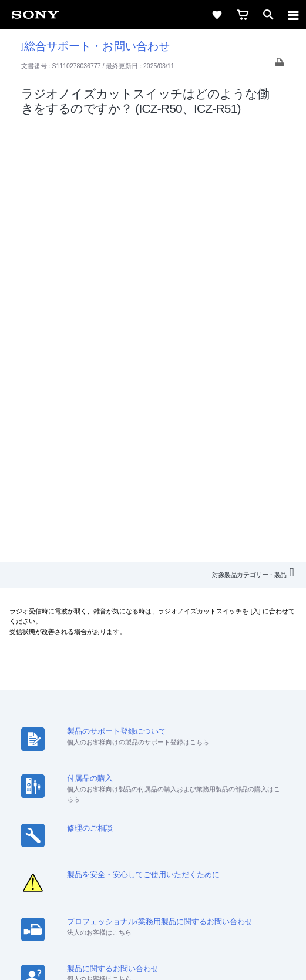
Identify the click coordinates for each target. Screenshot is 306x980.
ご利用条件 (153, 897)
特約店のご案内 (138, 786)
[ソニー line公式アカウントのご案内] (115, 830)
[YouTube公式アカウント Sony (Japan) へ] (166, 830)
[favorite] (217, 15)
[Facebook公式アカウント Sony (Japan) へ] (191, 830)
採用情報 (85, 786)
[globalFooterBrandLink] (153, 956)
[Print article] (280, 65)
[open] (268, 15)
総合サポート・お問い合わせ (95, 46)
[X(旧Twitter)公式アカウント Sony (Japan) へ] (141, 830)
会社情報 (44, 786)
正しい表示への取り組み (153, 922)
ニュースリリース (206, 786)
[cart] (243, 15)
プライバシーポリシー (153, 909)
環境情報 (262, 786)
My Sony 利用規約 (153, 802)
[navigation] (294, 15)
